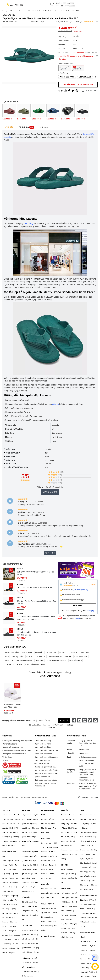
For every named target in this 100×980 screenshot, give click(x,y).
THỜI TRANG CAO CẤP (9, 854)
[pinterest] (85, 720)
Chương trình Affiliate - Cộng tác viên (17, 750)
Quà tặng (30, 656)
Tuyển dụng (7, 757)
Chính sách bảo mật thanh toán (46, 757)
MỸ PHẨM (64, 810)
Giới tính (11, 456)
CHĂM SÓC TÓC (48, 904)
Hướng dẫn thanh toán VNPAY (14, 754)
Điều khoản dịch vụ (42, 764)
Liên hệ (5, 760)
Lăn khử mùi (86, 652)
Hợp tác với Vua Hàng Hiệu (13, 747)
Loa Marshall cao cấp (14, 664)
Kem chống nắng (12, 652)
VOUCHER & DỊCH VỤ (30, 852)
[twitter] (90, 720)
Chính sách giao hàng (43, 747)
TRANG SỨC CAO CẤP (89, 896)
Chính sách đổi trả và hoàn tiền (46, 750)
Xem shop (78, 606)
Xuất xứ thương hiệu (17, 467)
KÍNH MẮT (45, 884)
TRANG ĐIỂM (66, 889)
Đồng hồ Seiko (76, 660)
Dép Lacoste (23, 11)
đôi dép (55, 404)
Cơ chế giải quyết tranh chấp (45, 767)
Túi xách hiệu (51, 652)
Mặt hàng (11, 449)
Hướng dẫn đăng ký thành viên (46, 773)
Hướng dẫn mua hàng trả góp (46, 780)
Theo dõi (93, 584)
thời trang (29, 224)
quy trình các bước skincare (60, 656)
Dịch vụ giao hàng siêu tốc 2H (46, 770)
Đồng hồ (39, 652)
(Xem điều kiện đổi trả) (80, 590)
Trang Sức (41, 656)
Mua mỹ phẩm (18, 656)
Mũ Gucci (63, 652)
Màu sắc (11, 460)
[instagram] (79, 720)
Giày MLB (39, 660)
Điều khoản (26, 797)
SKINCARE (26, 810)
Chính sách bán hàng (43, 741)
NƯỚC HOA (46, 839)
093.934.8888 (69, 3)
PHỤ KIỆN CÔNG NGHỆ (48, 813)
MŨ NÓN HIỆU (27, 926)
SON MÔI (64, 865)
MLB (7, 656)
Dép (42, 21)
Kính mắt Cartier (81, 656)
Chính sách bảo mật (42, 760)
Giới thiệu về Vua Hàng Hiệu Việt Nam (17, 741)
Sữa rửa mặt (27, 652)
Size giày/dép (13, 453)
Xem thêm (50, 553)
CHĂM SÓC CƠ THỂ (29, 958)
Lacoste (14, 11)
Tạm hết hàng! (78, 85)
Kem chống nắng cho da (35, 664)
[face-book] (74, 720)
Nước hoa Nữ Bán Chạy (56, 660)
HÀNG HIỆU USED (48, 937)
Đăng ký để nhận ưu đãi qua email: (15, 721)
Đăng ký (91, 611)
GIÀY (82, 810)
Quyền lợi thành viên (42, 777)
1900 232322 (70, 6)
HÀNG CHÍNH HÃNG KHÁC (88, 935)
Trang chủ (6, 11)
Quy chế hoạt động (10, 744)
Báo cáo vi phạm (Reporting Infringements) (45, 785)
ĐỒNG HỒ (26, 898)
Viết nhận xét (50, 492)
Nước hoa (9, 660)
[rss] (95, 720)
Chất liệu (11, 464)
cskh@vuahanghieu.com (88, 757)
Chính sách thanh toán (43, 754)
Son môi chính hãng (24, 660)
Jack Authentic (69, 583)
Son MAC (74, 652)
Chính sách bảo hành (43, 744)
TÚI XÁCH (6, 810)
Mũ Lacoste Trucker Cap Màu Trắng (13, 706)
